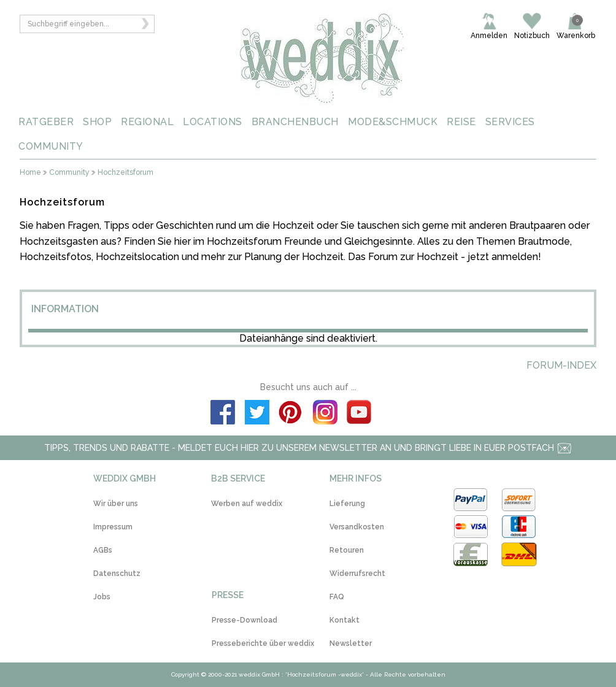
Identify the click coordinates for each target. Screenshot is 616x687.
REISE (461, 122)
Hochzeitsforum (125, 173)
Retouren (347, 550)
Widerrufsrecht (357, 574)
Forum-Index (561, 365)
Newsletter (351, 643)
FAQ (337, 597)
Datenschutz (117, 574)
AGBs (103, 550)
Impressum (113, 527)
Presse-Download (244, 620)
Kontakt (345, 620)
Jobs (102, 597)
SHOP (97, 122)
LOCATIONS (213, 122)
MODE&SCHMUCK (393, 122)
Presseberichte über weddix (263, 643)
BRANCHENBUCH (295, 122)
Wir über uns (116, 504)
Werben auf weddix (247, 504)
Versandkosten (357, 527)
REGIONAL (147, 122)
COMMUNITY (51, 146)
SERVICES (510, 122)
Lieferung (347, 504)
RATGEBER (46, 122)
